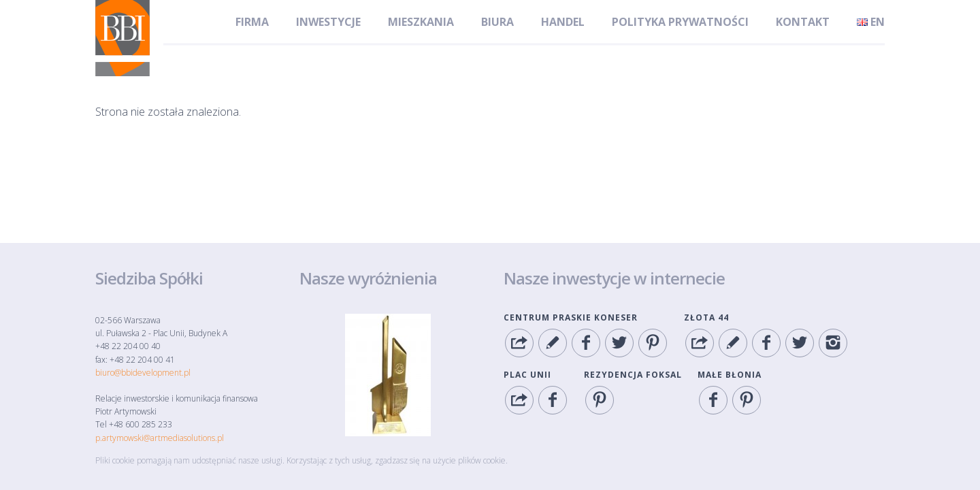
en (871, 22)
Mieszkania (421, 22)
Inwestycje (328, 22)
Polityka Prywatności (680, 22)
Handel (563, 22)
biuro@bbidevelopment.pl (143, 373)
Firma (252, 22)
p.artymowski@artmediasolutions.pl (160, 438)
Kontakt (803, 22)
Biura (497, 22)
